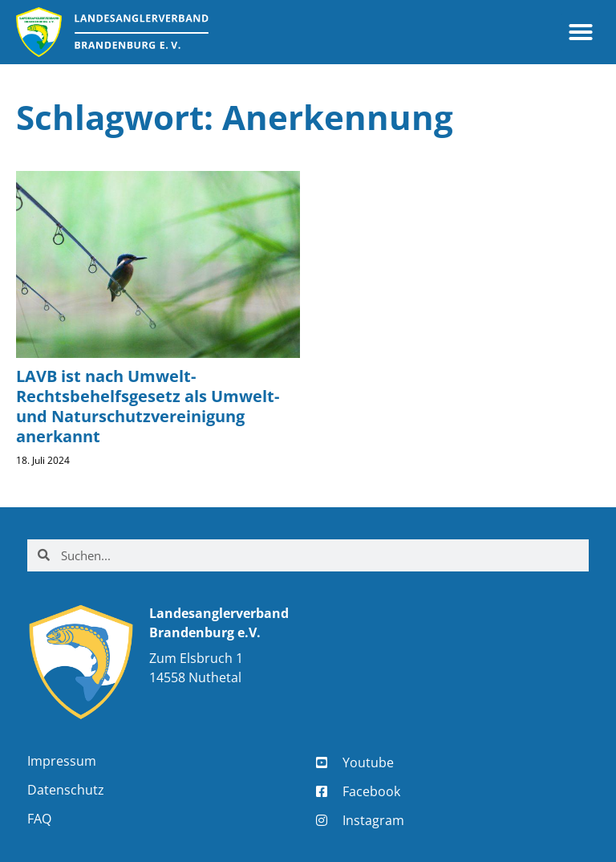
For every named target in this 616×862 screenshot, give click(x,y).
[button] (581, 32)
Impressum (62, 761)
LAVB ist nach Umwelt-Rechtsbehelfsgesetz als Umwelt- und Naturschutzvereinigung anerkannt (148, 406)
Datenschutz (66, 790)
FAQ (39, 819)
